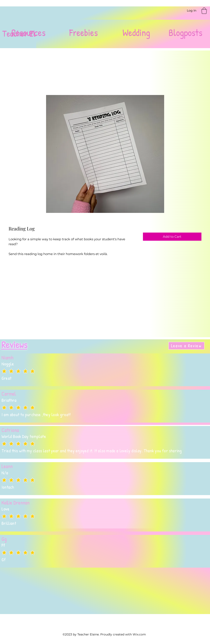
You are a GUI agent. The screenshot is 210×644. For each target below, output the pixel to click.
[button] (204, 11)
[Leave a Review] (186, 346)
